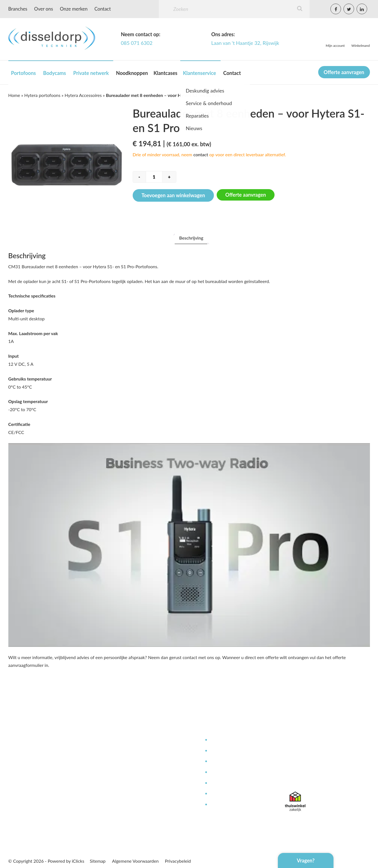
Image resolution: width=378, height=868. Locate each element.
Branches (18, 9)
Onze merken (74, 9)
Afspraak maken (145, 794)
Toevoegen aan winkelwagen (173, 195)
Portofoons (24, 73)
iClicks (78, 861)
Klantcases (165, 73)
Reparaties (220, 761)
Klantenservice (200, 73)
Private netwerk (91, 73)
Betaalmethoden (146, 783)
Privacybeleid (178, 861)
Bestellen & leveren (149, 772)
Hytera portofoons (42, 95)
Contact (102, 9)
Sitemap (98, 861)
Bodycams (55, 73)
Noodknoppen (132, 73)
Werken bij (140, 761)
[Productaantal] (154, 177)
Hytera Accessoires (83, 95)
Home (14, 95)
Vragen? (306, 860)
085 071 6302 (137, 43)
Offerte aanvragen (344, 72)
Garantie (218, 794)
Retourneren (222, 805)
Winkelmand (360, 46)
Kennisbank (221, 772)
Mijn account (335, 46)
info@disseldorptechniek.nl (311, 779)
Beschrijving (191, 238)
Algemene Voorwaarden (135, 861)
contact (201, 154)
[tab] (191, 238)
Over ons (44, 9)
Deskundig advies (227, 740)
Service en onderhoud (231, 751)
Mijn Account (143, 740)
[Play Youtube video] (189, 545)
